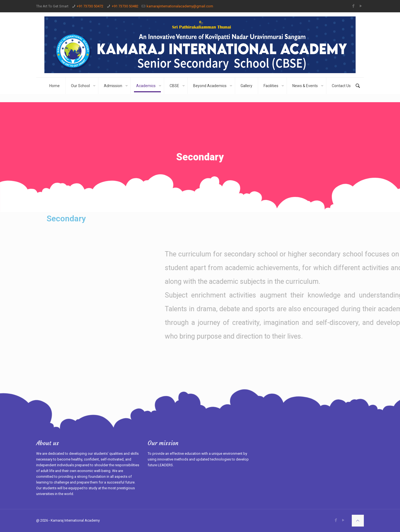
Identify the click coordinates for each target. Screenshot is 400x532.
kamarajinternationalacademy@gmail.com (180, 6)
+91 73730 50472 (90, 6)
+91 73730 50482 (125, 6)
